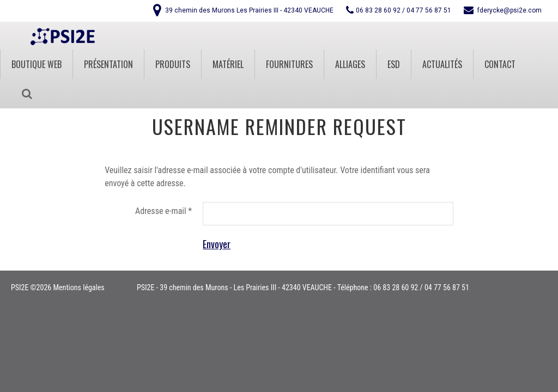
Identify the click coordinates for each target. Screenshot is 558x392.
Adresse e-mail (163, 211)
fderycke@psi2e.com (510, 10)
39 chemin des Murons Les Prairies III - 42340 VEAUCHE (249, 10)
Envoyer (217, 244)
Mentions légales (78, 287)
